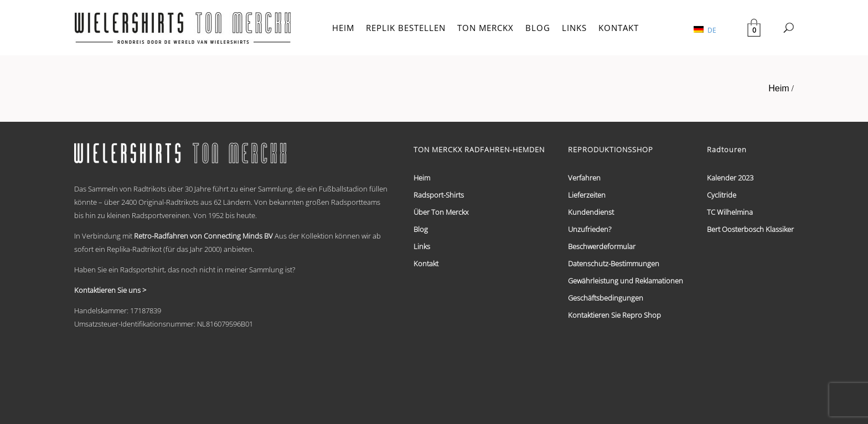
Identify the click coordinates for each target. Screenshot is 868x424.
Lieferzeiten (587, 195)
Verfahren (584, 178)
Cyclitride (722, 195)
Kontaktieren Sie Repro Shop (614, 315)
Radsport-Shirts (439, 195)
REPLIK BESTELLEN (406, 28)
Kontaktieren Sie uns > (110, 290)
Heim (779, 88)
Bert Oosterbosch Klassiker (750, 229)
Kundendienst (591, 212)
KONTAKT (619, 28)
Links (422, 246)
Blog (421, 229)
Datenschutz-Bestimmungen (614, 263)
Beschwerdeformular (602, 246)
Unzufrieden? (590, 229)
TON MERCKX (485, 28)
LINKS (574, 28)
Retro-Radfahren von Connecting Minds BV (203, 236)
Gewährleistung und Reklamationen (626, 281)
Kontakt (426, 263)
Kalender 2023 (730, 178)
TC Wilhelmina (730, 212)
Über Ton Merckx (441, 212)
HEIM (343, 28)
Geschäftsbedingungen (606, 298)
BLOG (538, 28)
